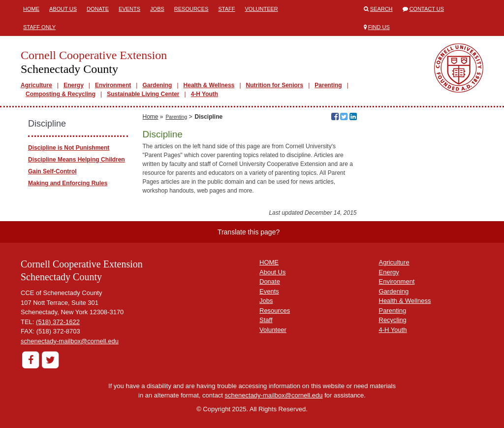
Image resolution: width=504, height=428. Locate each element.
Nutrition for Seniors (275, 85)
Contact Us (427, 9)
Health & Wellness (209, 85)
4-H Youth (205, 94)
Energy (74, 85)
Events (129, 9)
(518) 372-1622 (58, 322)
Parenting (328, 85)
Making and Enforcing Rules (68, 183)
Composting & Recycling (61, 94)
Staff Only (39, 27)
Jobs (157, 9)
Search (381, 9)
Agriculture (36, 85)
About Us (63, 9)
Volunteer (262, 9)
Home (31, 9)
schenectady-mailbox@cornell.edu (70, 341)
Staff (227, 9)
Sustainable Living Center (143, 94)
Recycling (393, 320)
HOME (269, 262)
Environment (113, 85)
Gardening (157, 85)
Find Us (379, 27)
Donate (98, 9)
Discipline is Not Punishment (69, 148)
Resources (191, 9)
